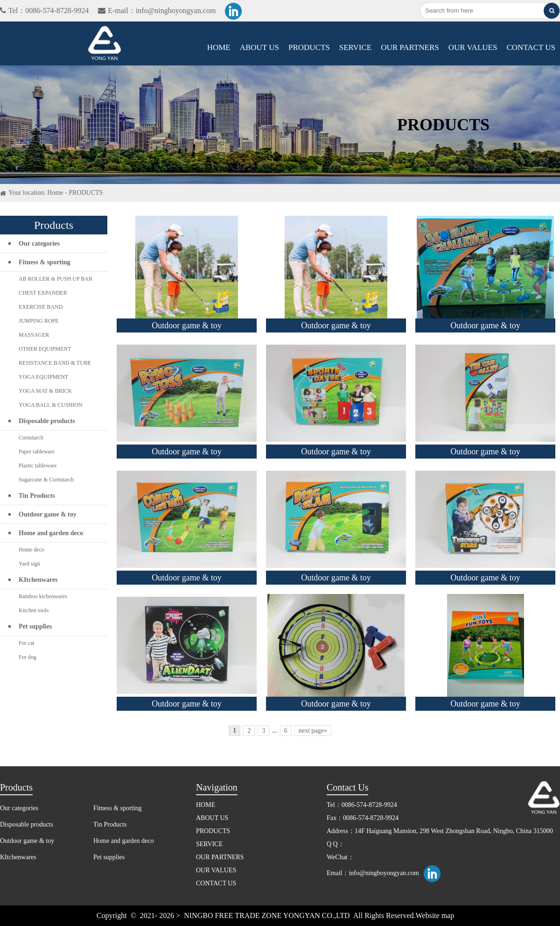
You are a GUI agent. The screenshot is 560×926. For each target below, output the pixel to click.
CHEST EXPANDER (43, 293)
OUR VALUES (473, 47)
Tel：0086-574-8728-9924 (44, 11)
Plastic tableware (38, 466)
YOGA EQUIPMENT (43, 377)
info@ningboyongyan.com (384, 873)
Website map (435, 915)
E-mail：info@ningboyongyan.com (157, 11)
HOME (219, 47)
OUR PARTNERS (410, 47)
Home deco (31, 550)
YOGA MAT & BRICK (45, 391)
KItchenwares (38, 580)
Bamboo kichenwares (43, 596)
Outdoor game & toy (48, 514)
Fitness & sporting (44, 262)
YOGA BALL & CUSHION (51, 405)
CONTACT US (531, 47)
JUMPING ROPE (39, 321)
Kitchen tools (34, 610)
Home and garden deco (51, 533)
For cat (27, 643)
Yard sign (29, 564)
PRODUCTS (309, 47)
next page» (313, 731)
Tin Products (37, 496)
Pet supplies (35, 626)
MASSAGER (34, 335)
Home (55, 193)
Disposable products (47, 421)
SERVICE (355, 47)
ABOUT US (259, 47)
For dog (28, 657)
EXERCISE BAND (41, 307)
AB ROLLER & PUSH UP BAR (56, 279)
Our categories (39, 244)
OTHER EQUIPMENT (45, 349)
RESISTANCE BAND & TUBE (55, 363)
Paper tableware (37, 452)
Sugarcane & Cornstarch (46, 480)
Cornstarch (31, 438)
